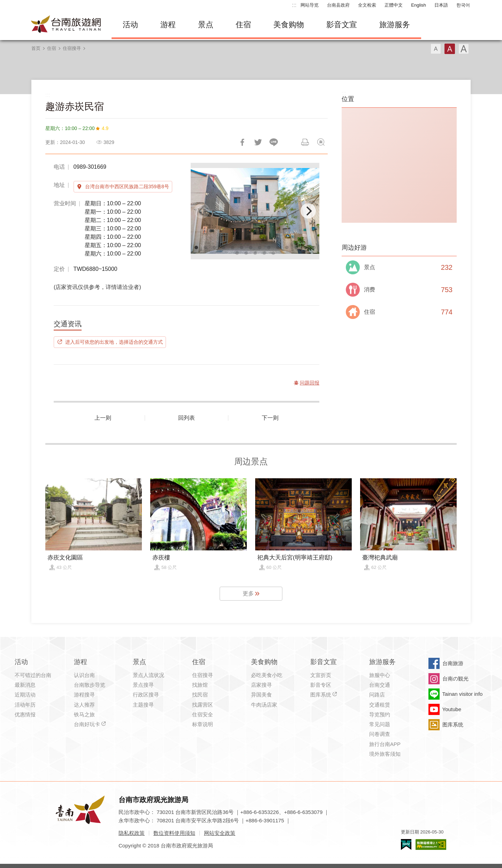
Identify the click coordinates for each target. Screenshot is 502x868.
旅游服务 (395, 25)
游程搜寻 (84, 695)
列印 (305, 142)
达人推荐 (84, 705)
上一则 (103, 418)
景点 (206, 25)
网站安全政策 (220, 833)
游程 (168, 25)
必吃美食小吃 (267, 675)
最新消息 (25, 685)
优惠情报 (25, 714)
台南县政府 (338, 5)
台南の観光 (455, 679)
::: (294, 5)
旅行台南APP (385, 744)
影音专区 (321, 685)
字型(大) (464, 49)
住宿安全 (203, 714)
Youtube (452, 709)
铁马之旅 (84, 714)
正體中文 (394, 5)
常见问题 (380, 724)
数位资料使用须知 (174, 833)
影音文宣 (342, 25)
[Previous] (202, 211)
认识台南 (84, 675)
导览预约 (380, 714)
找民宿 (200, 695)
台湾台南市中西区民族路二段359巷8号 (127, 186)
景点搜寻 (143, 685)
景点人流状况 (149, 675)
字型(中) (450, 49)
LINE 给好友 (274, 142)
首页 (36, 48)
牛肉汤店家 (264, 705)
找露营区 (203, 705)
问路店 (377, 695)
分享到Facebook (242, 142)
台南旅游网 (66, 25)
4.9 (105, 128)
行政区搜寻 (146, 695)
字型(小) (436, 49)
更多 (248, 593)
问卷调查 (380, 734)
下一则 (270, 418)
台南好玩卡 (87, 724)
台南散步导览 (90, 685)
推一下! (258, 142)
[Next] (308, 211)
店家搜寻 (261, 685)
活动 (130, 25)
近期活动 (25, 695)
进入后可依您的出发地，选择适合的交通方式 (114, 342)
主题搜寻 (143, 705)
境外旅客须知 (385, 754)
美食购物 (289, 25)
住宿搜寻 (72, 48)
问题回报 (321, 142)
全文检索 (367, 5)
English (419, 5)
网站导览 (310, 5)
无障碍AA (431, 844)
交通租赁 (380, 705)
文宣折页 (321, 675)
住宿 (243, 25)
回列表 (187, 418)
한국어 (463, 5)
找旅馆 (200, 685)
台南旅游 (453, 663)
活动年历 (25, 705)
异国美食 (261, 695)
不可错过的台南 (33, 675)
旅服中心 (380, 675)
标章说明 (203, 724)
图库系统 (321, 695)
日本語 (441, 5)
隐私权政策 (132, 833)
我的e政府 (406, 844)
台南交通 (380, 685)
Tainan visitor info (463, 694)
